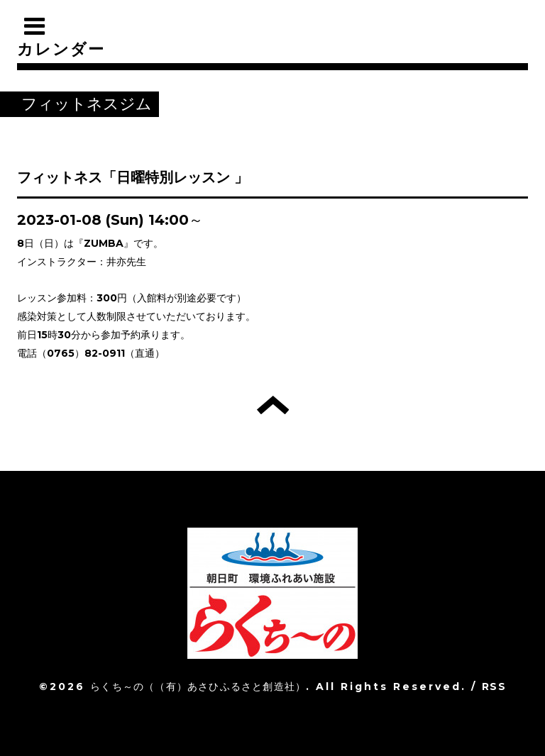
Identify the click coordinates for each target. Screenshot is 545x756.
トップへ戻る (273, 405)
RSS (494, 686)
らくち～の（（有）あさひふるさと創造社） (198, 686)
